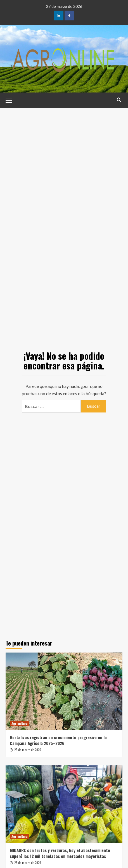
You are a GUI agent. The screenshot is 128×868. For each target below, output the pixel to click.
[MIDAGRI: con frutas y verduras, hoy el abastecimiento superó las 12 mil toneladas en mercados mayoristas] (64, 804)
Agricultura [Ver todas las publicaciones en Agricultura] (20, 724)
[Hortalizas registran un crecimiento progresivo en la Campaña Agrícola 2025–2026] (64, 692)
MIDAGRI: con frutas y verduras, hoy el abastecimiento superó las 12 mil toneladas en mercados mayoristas (60, 853)
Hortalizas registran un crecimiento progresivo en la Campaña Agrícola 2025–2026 (58, 740)
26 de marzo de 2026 (28, 750)
